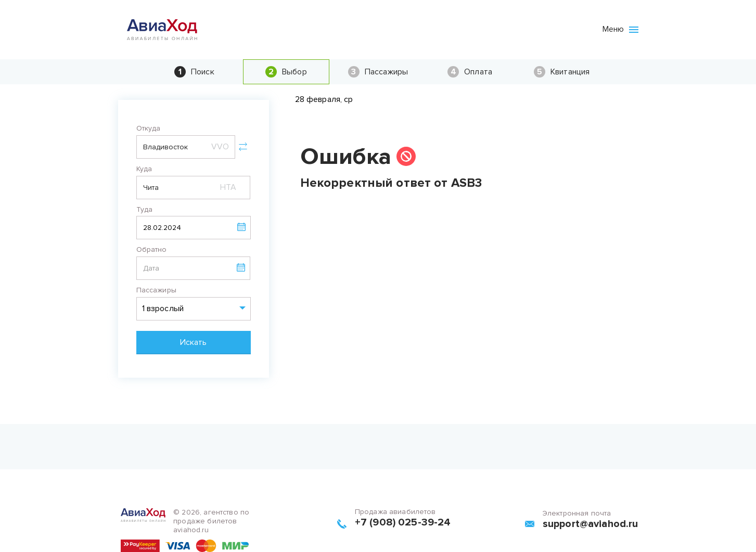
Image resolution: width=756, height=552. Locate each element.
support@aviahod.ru (591, 524)
